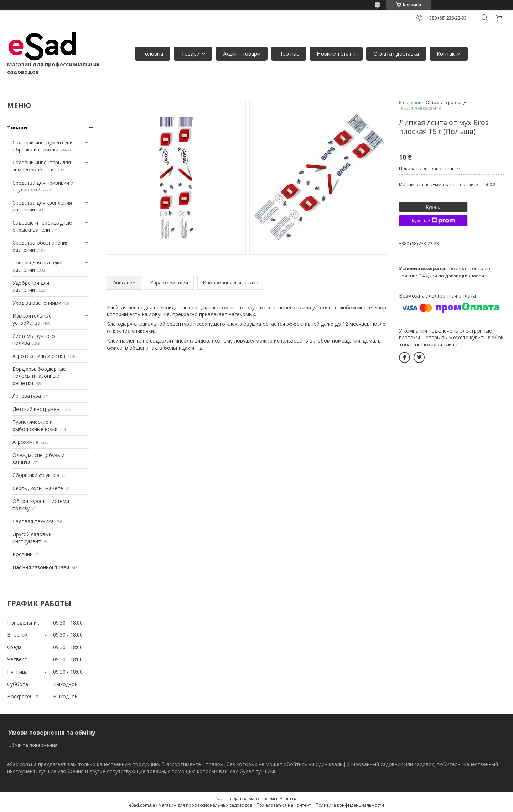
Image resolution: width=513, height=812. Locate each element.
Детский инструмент (37, 409)
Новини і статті (336, 53)
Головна (153, 53)
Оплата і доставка (396, 53)
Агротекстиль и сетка (39, 356)
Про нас (289, 53)
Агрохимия (25, 442)
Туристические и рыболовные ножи (35, 425)
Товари (190, 53)
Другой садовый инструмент (32, 538)
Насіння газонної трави (41, 567)
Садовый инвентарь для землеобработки (42, 166)
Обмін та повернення (33, 745)
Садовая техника (33, 521)
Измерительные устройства (32, 319)
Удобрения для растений (31, 286)
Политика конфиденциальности (350, 805)
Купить (433, 207)
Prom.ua (289, 798)
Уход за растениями (37, 303)
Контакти (449, 53)
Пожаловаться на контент (284, 805)
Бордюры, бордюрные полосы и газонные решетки (39, 376)
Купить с (433, 221)
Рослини (23, 554)
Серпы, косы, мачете (38, 488)
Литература (27, 396)
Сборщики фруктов (36, 475)
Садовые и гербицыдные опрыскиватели (42, 226)
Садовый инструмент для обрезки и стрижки (43, 146)
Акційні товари (242, 53)
